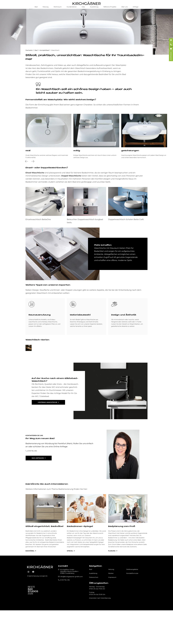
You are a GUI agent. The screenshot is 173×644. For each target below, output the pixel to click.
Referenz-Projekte (110, 7)
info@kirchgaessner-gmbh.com (71, 612)
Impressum (112, 613)
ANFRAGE (171, 56)
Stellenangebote (132, 605)
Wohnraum (58, 7)
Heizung (46, 7)
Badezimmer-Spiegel (80, 562)
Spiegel (70, 586)
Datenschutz (94, 613)
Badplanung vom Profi (122, 562)
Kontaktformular (132, 609)
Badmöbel (30, 586)
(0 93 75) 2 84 (32, 486)
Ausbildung (93, 609)
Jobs (83, 7)
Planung (112, 586)
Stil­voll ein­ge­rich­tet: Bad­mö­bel (44, 562)
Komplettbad (44, 50)
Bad (36, 7)
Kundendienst (72, 7)
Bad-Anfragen (38, 493)
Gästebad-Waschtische (48, 438)
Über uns (124, 7)
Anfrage (136, 7)
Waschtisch (55, 50)
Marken (111, 609)
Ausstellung (94, 7)
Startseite (29, 50)
